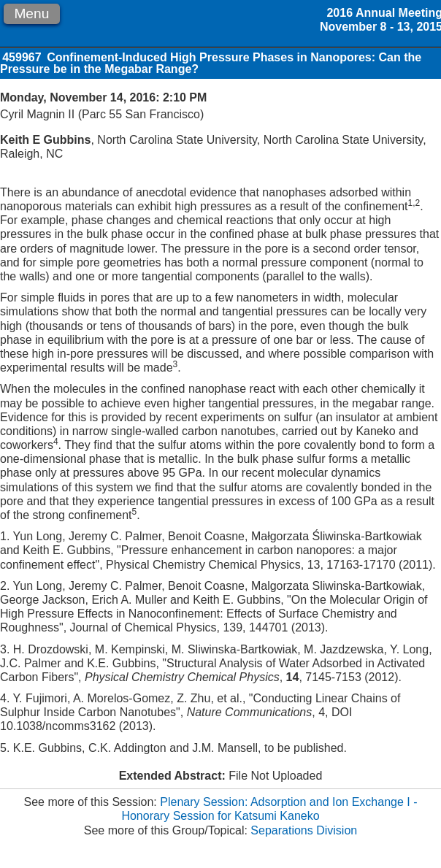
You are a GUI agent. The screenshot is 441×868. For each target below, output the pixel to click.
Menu (31, 14)
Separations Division (304, 830)
